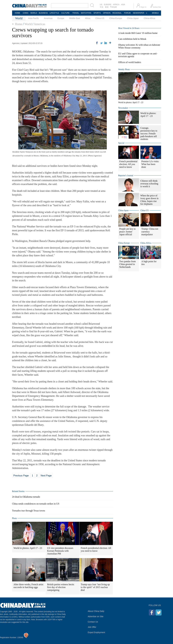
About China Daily (96, 611)
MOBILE (155, 13)
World (28, 24)
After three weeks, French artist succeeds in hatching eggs (28, 586)
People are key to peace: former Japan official (128, 232)
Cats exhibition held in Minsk (132, 39)
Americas (48, 18)
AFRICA (116, 5)
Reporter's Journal (126, 176)
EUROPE (108, 5)
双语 (107, 7)
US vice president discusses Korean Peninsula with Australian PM (60, 551)
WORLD (34, 13)
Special (121, 143)
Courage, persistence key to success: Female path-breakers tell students (149, 134)
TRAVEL (76, 13)
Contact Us (93, 622)
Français (114, 7)
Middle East (75, 18)
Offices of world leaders (130, 62)
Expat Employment (96, 632)
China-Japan (133, 18)
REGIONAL (117, 13)
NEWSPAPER (138, 13)
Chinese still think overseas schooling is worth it (149, 184)
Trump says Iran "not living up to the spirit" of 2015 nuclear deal (95, 587)
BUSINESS (43, 13)
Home (19, 24)
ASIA (123, 5)
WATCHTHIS (86, 13)
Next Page (46, 476)
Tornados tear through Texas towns (29, 511)
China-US (100, 18)
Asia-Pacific (34, 18)
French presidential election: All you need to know (96, 549)
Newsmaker (123, 108)
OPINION (107, 13)
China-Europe (116, 18)
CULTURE (65, 13)
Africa (88, 18)
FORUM (127, 13)
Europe (61, 18)
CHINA (26, 13)
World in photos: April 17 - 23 (28, 548)
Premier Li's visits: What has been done (150, 164)
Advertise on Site (96, 616)
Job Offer (92, 627)
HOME (18, 13)
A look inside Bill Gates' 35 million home (138, 33)
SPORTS (97, 13)
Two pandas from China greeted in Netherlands (128, 264)
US (101, 5)
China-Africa (149, 18)
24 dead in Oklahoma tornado (26, 497)
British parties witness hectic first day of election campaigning (61, 587)
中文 (102, 7)
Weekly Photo (124, 69)
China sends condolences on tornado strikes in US (36, 504)
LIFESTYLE (54, 13)
